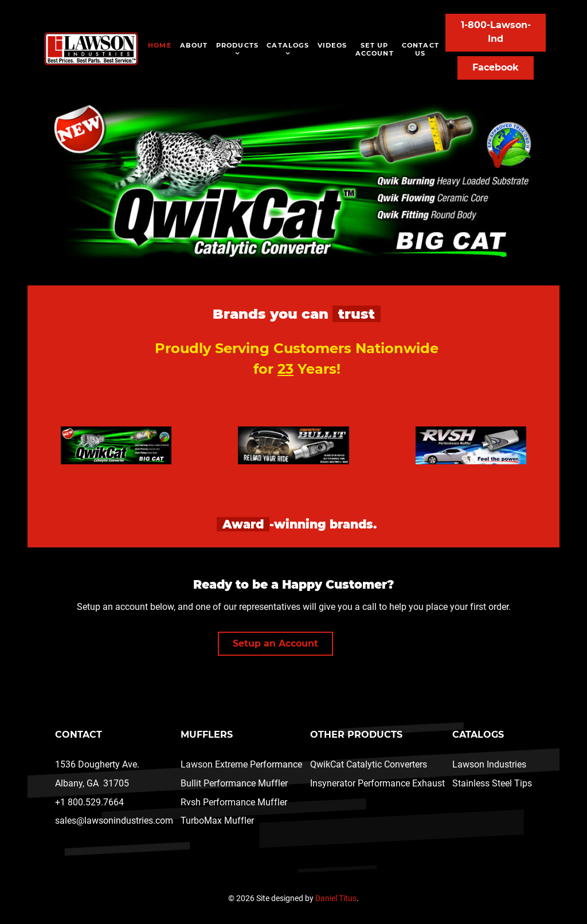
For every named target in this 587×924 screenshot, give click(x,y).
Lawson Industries (489, 764)
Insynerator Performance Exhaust (377, 783)
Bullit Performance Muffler (234, 783)
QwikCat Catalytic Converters (369, 764)
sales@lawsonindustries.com (114, 821)
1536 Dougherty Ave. (97, 764)
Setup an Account (275, 643)
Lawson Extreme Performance (241, 764)
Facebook (496, 67)
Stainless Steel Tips (492, 783)
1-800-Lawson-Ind (496, 32)
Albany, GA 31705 (92, 783)
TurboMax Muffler (217, 821)
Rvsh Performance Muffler (234, 802)
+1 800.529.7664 (89, 802)
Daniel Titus (336, 898)
